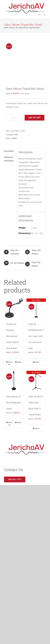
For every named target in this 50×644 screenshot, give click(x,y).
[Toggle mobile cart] (39, 15)
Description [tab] (9, 151)
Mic (16, 135)
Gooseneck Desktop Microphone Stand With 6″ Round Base (13, 336)
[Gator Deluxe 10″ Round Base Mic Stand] (14, 381)
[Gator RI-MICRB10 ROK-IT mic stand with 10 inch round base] (36, 308)
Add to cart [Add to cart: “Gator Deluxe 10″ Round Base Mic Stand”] (10, 424)
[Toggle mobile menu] (45, 15)
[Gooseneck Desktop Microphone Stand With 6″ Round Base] (14, 308)
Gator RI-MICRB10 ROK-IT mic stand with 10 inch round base (36, 336)
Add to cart (35, 118)
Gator (14, 138)
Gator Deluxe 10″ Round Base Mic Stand (14, 402)
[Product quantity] (14, 118)
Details (19, 362)
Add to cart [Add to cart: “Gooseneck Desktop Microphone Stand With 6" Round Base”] (10, 363)
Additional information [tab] (9, 159)
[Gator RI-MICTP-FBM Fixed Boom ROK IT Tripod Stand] (36, 381)
